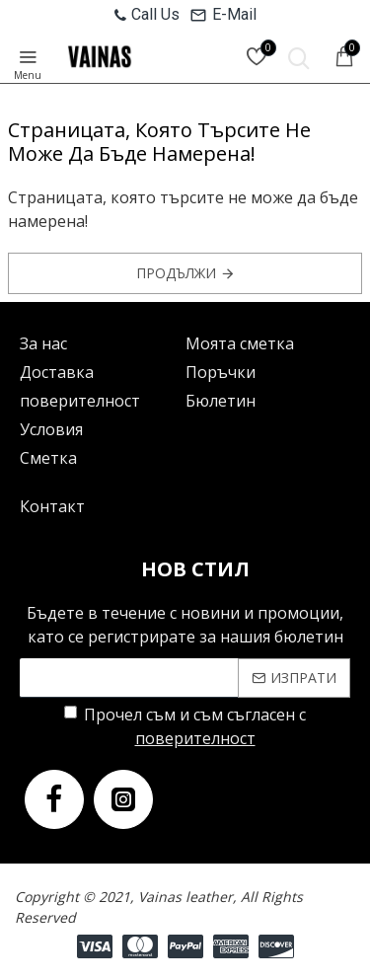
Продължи (176, 273)
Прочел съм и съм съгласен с (185, 727)
